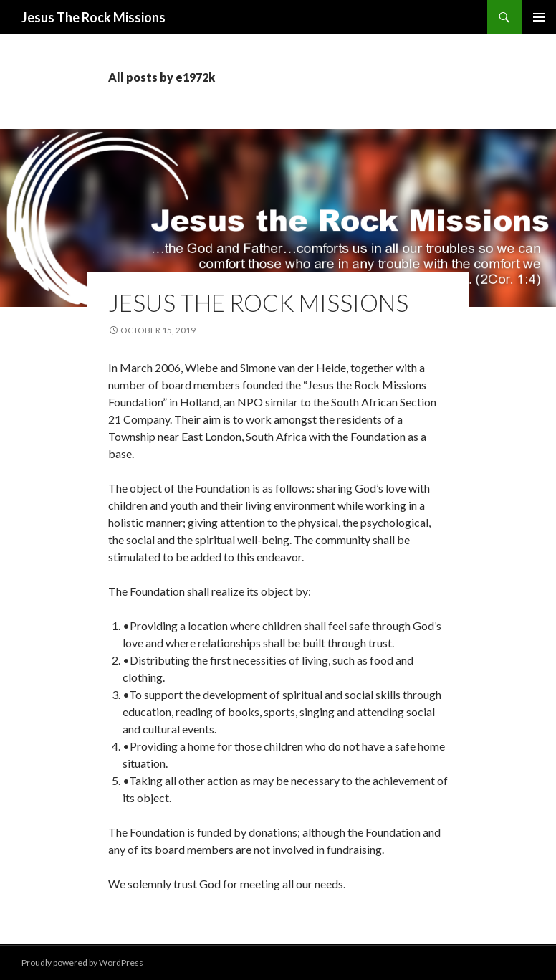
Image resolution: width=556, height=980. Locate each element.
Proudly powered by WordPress (82, 962)
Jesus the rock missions (258, 303)
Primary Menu (539, 17)
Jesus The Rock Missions (94, 17)
